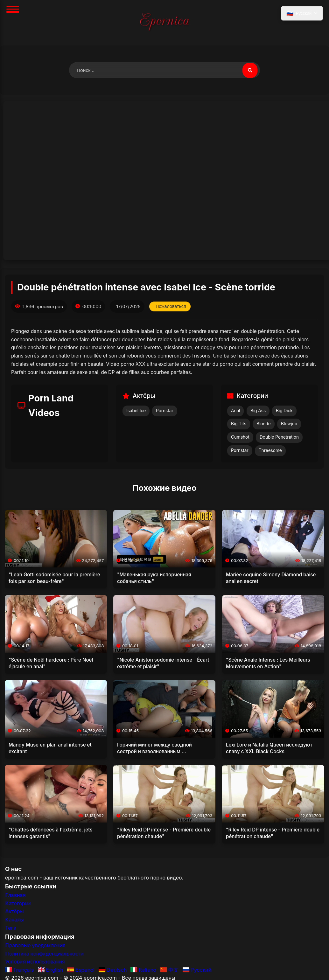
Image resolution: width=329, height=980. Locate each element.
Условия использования (35, 962)
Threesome (270, 451)
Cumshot (240, 437)
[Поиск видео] (250, 70)
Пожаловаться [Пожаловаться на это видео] (171, 307)
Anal (235, 411)
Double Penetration (279, 437)
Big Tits (239, 424)
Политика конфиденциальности (44, 954)
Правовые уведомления (35, 946)
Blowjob (289, 424)
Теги (11, 928)
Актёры (14, 912)
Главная (15, 895)
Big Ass (258, 411)
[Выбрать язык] (302, 14)
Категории (18, 904)
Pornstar (165, 411)
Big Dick (284, 411)
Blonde (264, 424)
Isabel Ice (136, 411)
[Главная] (164, 23)
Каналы (14, 920)
